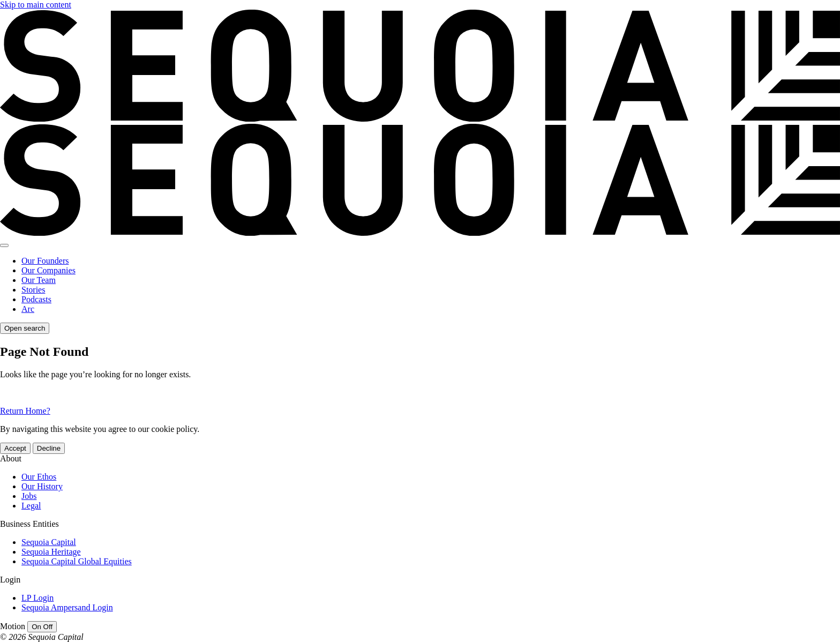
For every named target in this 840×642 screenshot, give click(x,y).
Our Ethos (39, 477)
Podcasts (36, 299)
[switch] (42, 627)
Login (10, 580)
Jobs (29, 496)
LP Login (37, 598)
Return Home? (25, 411)
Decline (49, 448)
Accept (15, 448)
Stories (33, 290)
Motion (13, 626)
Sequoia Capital (49, 542)
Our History (42, 486)
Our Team (39, 280)
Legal (31, 506)
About (11, 458)
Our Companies (48, 270)
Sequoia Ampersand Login (67, 607)
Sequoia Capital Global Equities (77, 561)
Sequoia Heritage (51, 552)
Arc (28, 309)
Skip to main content (36, 5)
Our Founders (45, 261)
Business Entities (29, 524)
